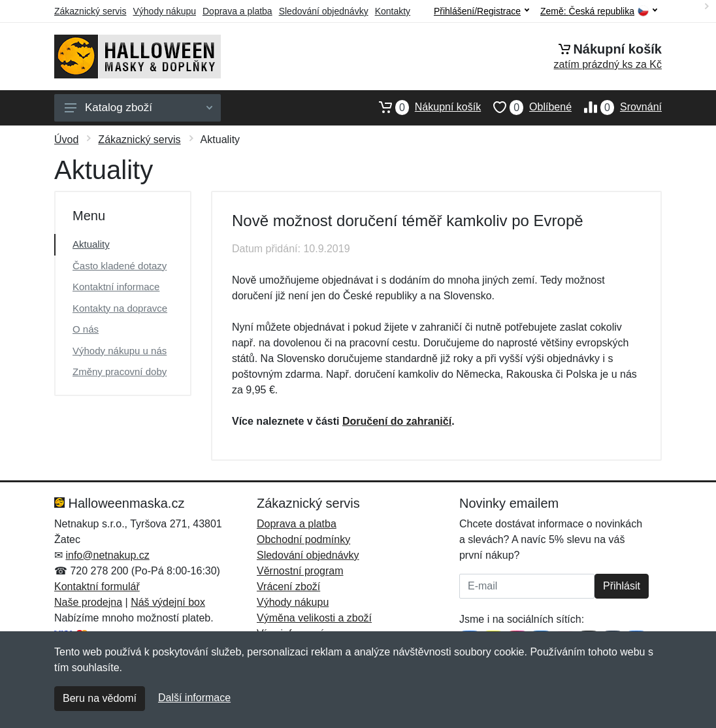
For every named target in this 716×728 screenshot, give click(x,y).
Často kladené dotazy (120, 266)
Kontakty (393, 11)
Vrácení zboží (288, 587)
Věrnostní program (300, 571)
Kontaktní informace (116, 287)
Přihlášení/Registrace (481, 11)
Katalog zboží (138, 108)
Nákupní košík (424, 107)
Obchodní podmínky (303, 539)
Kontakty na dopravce (120, 308)
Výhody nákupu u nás (120, 351)
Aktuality (91, 244)
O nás (86, 329)
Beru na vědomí (100, 698)
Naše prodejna (88, 602)
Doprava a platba (237, 11)
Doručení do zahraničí (397, 421)
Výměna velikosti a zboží (314, 618)
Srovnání (617, 107)
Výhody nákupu (164, 11)
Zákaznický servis (90, 11)
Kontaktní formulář (97, 587)
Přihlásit (622, 586)
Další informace (194, 698)
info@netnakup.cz (107, 555)
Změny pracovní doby (120, 372)
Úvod (66, 140)
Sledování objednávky (324, 11)
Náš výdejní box (168, 602)
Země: (599, 11)
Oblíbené (526, 107)
